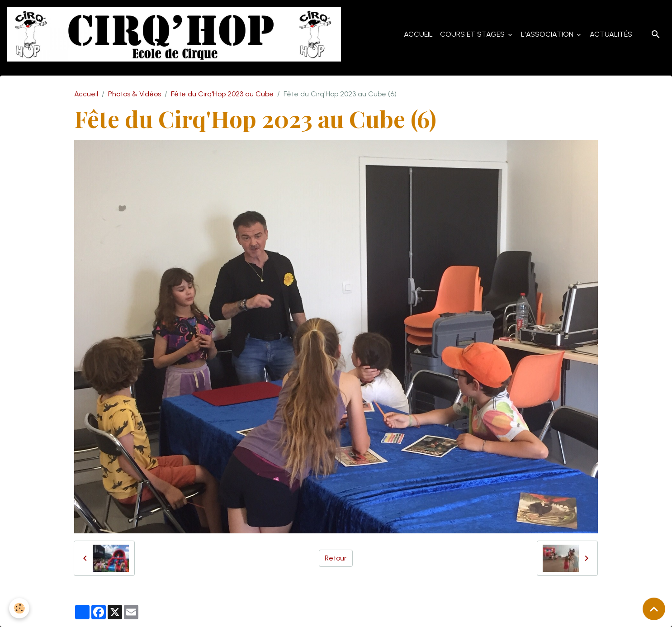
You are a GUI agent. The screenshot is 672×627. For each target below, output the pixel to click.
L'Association (548, 34)
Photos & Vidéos (135, 94)
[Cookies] (19, 608)
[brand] (176, 34)
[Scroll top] (654, 609)
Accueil (418, 34)
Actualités (611, 34)
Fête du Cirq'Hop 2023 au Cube (222, 94)
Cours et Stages (473, 34)
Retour (336, 558)
